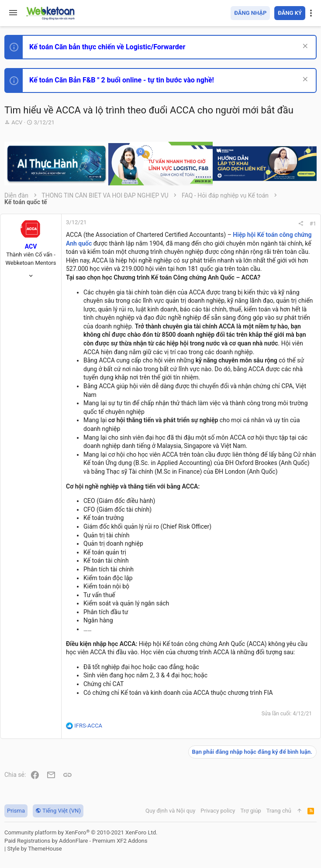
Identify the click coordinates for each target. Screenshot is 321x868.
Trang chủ (279, 811)
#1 (313, 224)
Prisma (16, 811)
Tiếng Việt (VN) (58, 811)
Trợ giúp (251, 811)
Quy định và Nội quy (170, 811)
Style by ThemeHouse (34, 849)
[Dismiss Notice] (304, 47)
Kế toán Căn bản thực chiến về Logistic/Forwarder (107, 47)
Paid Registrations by (76, 841)
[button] (13, 13)
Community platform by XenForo (81, 832)
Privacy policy (218, 811)
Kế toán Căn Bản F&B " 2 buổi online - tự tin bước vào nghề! (122, 80)
